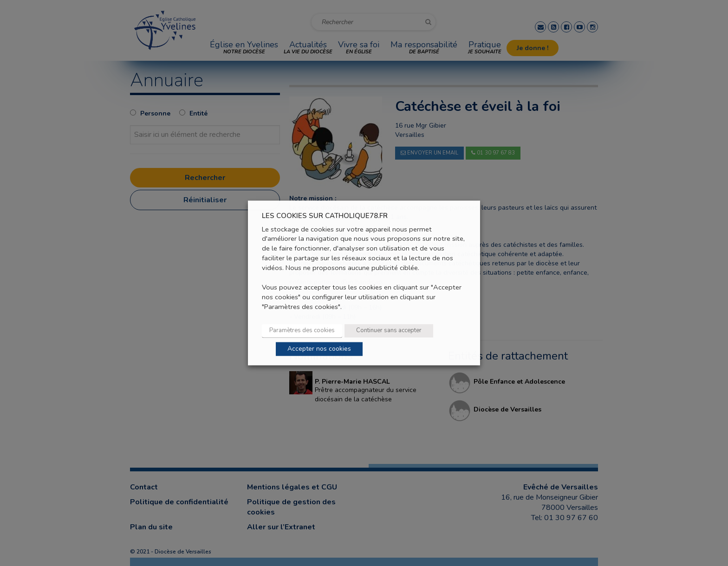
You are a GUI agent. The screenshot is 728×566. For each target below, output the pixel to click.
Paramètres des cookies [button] (302, 331)
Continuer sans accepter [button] (389, 331)
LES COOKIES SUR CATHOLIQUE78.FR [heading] (325, 216)
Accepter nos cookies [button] (319, 349)
